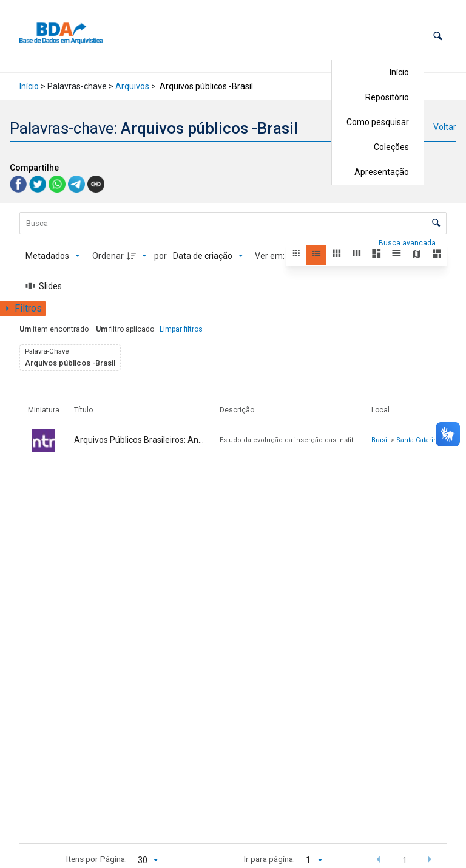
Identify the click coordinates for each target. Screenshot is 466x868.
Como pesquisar (378, 122)
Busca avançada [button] (408, 243)
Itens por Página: (96, 859)
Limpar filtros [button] (181, 329)
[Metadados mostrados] (53, 256)
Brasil (380, 440)
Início (399, 72)
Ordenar (108, 256)
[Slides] (44, 286)
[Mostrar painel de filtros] (23, 309)
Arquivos (132, 86)
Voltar (445, 127)
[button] (438, 36)
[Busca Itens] (233, 223)
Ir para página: (269, 859)
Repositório (387, 97)
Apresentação (382, 172)
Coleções (391, 147)
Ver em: (271, 256)
